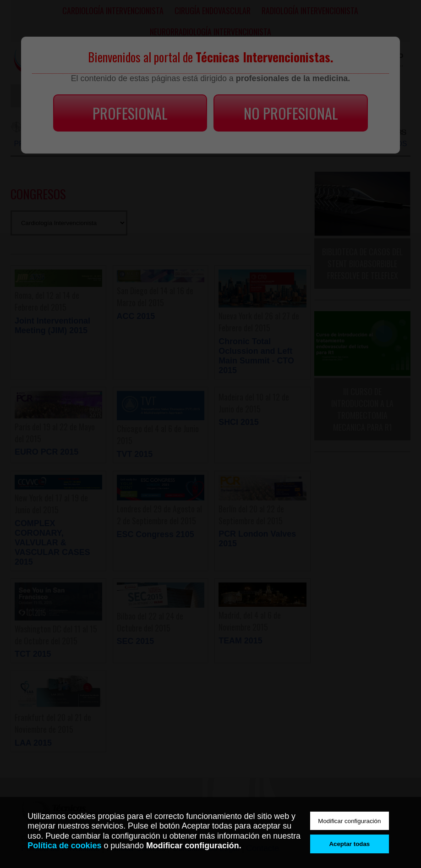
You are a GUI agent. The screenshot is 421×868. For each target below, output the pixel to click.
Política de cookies (64, 846)
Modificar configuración (349, 821)
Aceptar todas (349, 844)
